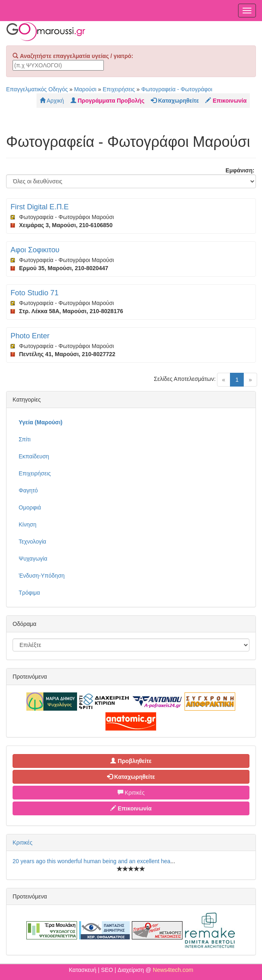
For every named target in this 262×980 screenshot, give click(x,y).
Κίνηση (28, 524)
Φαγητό (28, 490)
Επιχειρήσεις (119, 89)
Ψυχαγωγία (33, 559)
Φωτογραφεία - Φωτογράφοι (177, 89)
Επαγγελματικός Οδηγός (37, 89)
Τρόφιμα (29, 593)
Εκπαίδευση (34, 456)
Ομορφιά (30, 507)
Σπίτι (25, 439)
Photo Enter (30, 336)
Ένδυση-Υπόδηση (42, 576)
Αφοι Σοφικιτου (35, 250)
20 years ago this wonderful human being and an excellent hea (91, 861)
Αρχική (52, 101)
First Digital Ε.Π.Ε (40, 207)
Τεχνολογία (32, 542)
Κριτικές (131, 793)
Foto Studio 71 (34, 293)
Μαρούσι (85, 89)
